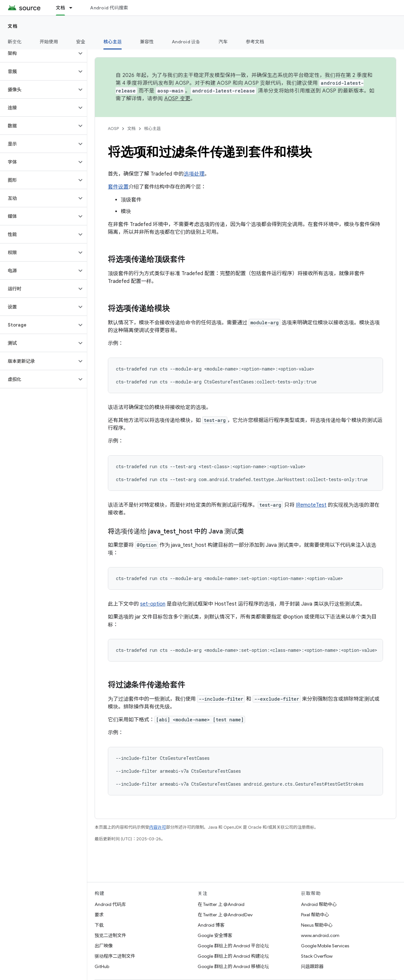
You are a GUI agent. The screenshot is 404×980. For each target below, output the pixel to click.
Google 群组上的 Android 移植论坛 (233, 966)
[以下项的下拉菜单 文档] (74, 8)
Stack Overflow (317, 956)
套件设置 (118, 187)
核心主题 (152, 129)
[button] (38, 53)
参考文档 (255, 42)
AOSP (113, 129)
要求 (99, 915)
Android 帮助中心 (319, 904)
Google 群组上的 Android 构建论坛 (233, 956)
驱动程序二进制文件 (115, 956)
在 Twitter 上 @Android (221, 904)
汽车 (223, 42)
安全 (81, 42)
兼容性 (147, 42)
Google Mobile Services (325, 946)
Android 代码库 (110, 904)
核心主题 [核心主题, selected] (113, 42)
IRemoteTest (311, 505)
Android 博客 (211, 925)
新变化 (15, 42)
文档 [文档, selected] (61, 8)
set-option (153, 604)
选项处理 (194, 174)
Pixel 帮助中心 (315, 915)
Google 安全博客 (215, 935)
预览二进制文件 (110, 935)
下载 (99, 925)
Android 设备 (186, 42)
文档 (13, 26)
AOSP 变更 (177, 99)
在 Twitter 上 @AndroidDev (225, 915)
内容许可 (158, 827)
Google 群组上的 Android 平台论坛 (233, 946)
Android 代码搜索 (109, 8)
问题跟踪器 (312, 966)
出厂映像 (104, 946)
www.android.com (320, 935)
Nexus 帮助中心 (317, 925)
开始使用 (49, 42)
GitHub (102, 966)
